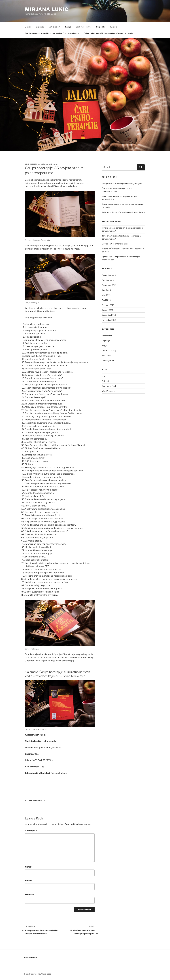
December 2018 (109, 315)
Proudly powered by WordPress (38, 974)
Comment (31, 831)
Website (29, 895)
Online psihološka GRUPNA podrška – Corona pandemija (108, 33)
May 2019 (106, 295)
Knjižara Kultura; (59, 773)
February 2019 (108, 305)
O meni (28, 27)
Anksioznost (55, 27)
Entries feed (107, 381)
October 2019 (108, 280)
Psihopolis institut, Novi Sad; (48, 748)
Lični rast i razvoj (84, 27)
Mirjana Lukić (47, 9)
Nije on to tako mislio (120, 244)
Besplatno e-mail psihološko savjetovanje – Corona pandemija (52, 33)
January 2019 (108, 310)
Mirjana (53, 164)
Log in (104, 376)
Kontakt (114, 27)
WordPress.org (108, 391)
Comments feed (109, 386)
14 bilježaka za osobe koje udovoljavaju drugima (122, 183)
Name (29, 867)
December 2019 (109, 275)
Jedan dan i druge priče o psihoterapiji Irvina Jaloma (123, 212)
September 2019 (109, 285)
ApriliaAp (106, 257)
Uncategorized (37, 800)
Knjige (68, 27)
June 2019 (106, 290)
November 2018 (109, 320)
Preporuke (101, 27)
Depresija (40, 27)
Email (29, 881)
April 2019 (106, 300)
